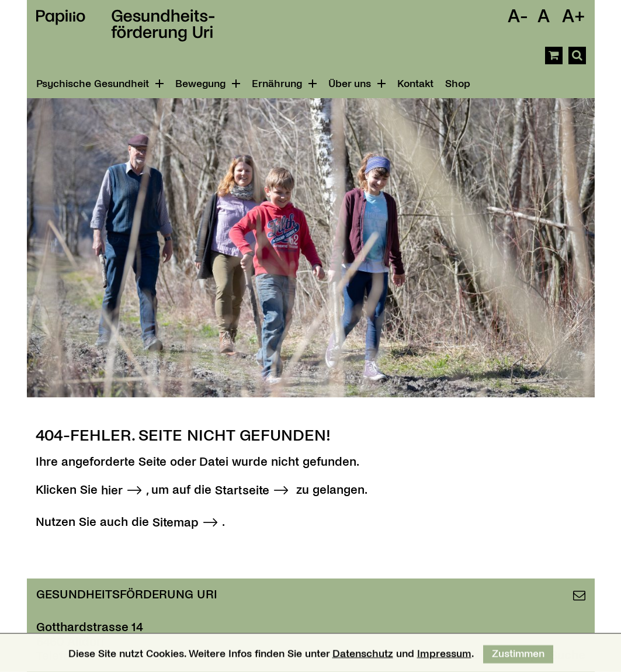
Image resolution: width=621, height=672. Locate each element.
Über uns (357, 84)
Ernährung (284, 84)
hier (112, 490)
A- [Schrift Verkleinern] (518, 16)
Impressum (444, 657)
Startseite (242, 490)
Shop (458, 84)
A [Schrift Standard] (544, 16)
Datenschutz (362, 657)
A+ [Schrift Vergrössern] (574, 16)
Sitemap (176, 522)
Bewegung (208, 84)
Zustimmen (518, 657)
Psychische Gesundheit (100, 84)
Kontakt (415, 84)
